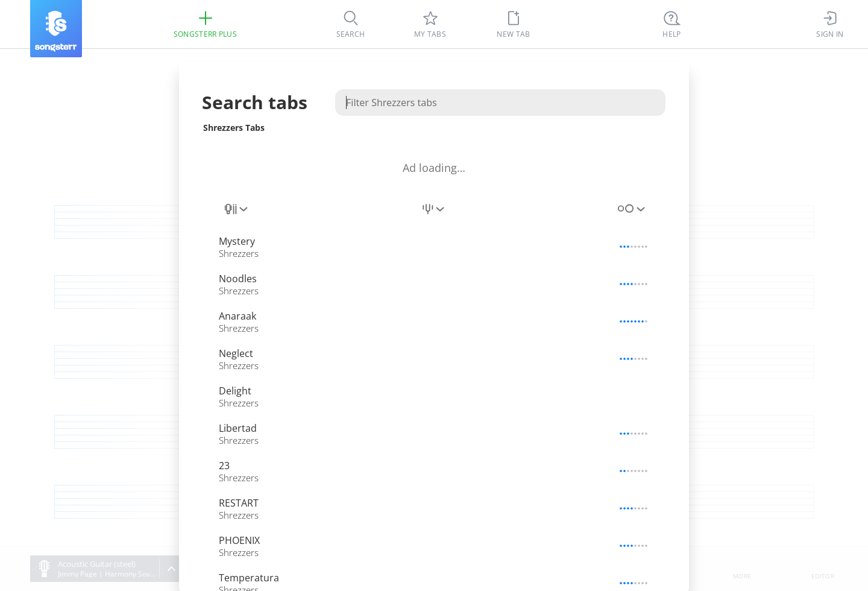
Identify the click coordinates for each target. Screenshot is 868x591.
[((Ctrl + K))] (672, 24)
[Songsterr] (56, 29)
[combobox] (237, 216)
